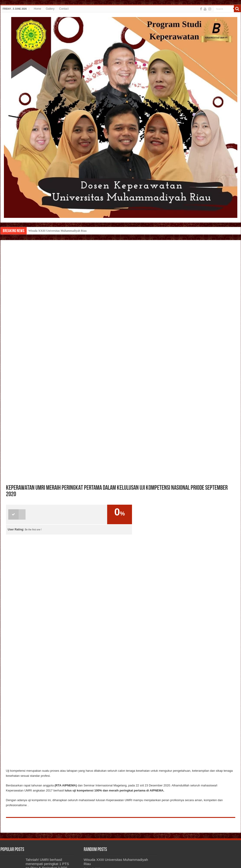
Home (37, 9)
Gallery (50, 9)
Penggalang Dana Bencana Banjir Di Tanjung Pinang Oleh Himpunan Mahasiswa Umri (130, 800)
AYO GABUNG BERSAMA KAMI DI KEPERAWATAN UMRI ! (46, 812)
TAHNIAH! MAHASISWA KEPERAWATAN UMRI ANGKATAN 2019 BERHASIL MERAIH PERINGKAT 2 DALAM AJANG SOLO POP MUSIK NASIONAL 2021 (119, 771)
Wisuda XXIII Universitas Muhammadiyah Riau (58, 231)
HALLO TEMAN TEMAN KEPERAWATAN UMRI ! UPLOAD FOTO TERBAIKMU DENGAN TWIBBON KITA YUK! (32, 763)
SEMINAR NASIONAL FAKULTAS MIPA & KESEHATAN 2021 (43, 833)
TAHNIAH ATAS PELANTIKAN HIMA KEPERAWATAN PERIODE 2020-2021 (47, 790)
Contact (64, 9)
